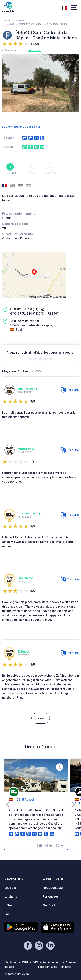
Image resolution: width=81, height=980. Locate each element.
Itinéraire (10, 169)
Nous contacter (53, 888)
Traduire (70, 390)
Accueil (6, 21)
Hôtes (8, 905)
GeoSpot (49, 905)
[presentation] (7, 83)
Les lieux (19, 21)
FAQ (7, 914)
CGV (35, 962)
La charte (11, 896)
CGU (25, 962)
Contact (51, 169)
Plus (41, 718)
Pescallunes (34, 50)
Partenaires (51, 896)
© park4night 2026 (17, 974)
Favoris (30, 169)
